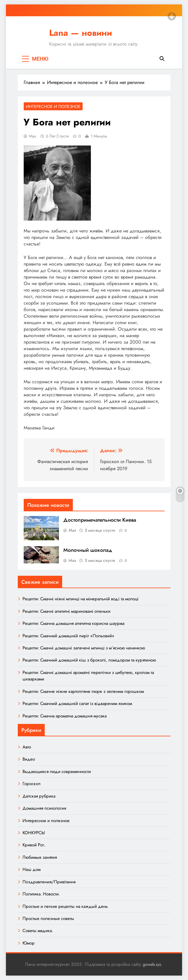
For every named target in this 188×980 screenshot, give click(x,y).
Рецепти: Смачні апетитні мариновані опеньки (66, 611)
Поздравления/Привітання (49, 882)
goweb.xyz (152, 964)
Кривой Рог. (34, 845)
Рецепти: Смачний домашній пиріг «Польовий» (68, 636)
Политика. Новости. (41, 894)
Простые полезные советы (48, 918)
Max (33, 136)
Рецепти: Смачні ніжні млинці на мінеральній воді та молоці (81, 599)
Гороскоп (32, 784)
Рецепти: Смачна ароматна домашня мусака (65, 716)
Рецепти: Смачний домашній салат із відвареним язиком (77, 704)
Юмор (29, 943)
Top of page (172, 16)
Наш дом (32, 869)
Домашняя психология (44, 808)
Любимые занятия (40, 857)
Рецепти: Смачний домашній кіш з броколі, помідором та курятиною (89, 660)
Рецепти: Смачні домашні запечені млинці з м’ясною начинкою (84, 648)
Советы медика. (38, 931)
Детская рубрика (39, 796)
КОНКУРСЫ (34, 833)
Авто (27, 747)
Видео (29, 759)
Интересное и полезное (53, 106)
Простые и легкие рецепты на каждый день (65, 906)
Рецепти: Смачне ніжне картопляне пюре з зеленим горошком (83, 691)
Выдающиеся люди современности (57, 772)
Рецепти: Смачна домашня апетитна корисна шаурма (73, 623)
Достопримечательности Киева (100, 520)
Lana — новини (81, 33)
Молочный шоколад (88, 550)
